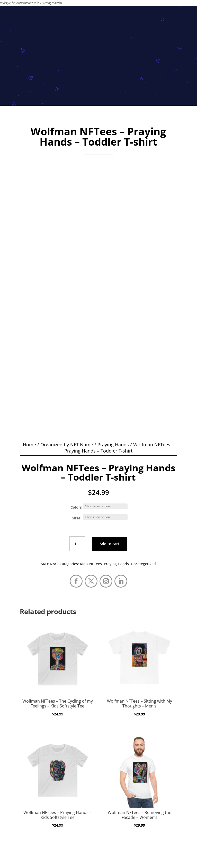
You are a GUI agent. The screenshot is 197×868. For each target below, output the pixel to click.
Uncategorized (143, 564)
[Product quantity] (77, 544)
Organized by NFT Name (67, 445)
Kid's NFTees (91, 564)
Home (29, 445)
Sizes (76, 518)
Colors (76, 507)
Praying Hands (113, 445)
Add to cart (109, 544)
